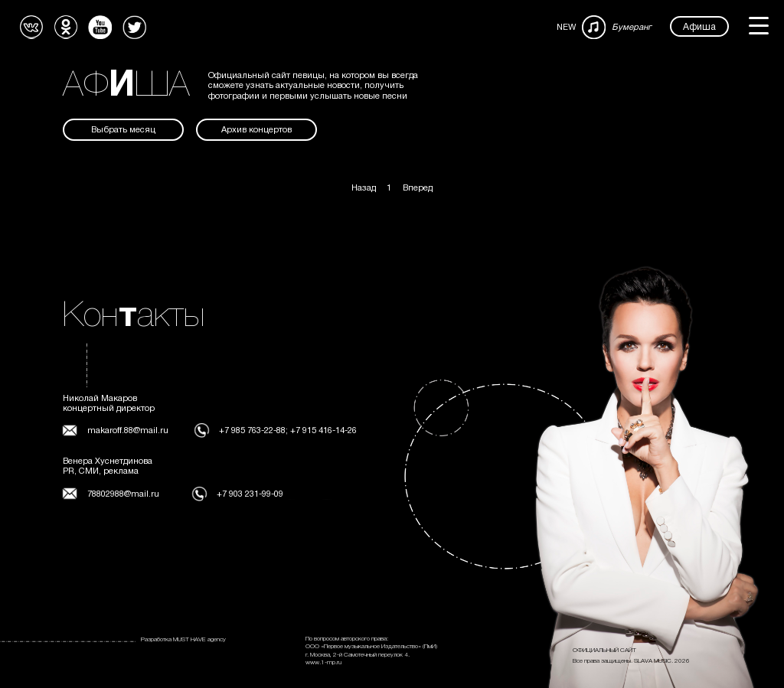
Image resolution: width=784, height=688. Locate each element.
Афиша (699, 27)
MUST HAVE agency (199, 640)
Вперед (418, 188)
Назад (364, 188)
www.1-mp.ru (323, 663)
